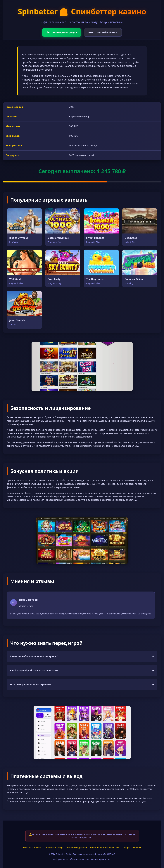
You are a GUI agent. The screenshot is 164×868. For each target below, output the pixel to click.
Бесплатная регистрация (62, 32)
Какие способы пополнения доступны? (82, 656)
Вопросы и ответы (132, 848)
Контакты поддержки (77, 848)
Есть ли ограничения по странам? (82, 684)
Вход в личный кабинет (103, 32)
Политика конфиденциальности (105, 848)
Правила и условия (32, 848)
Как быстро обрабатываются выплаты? (82, 670)
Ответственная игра (54, 848)
